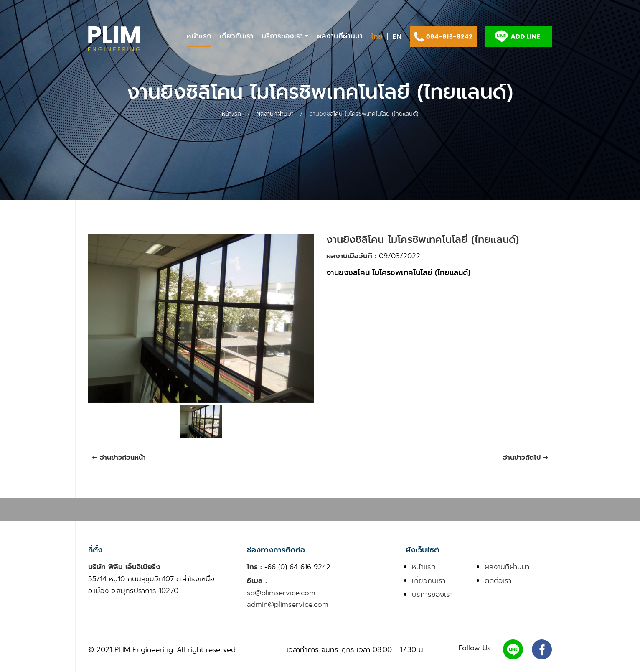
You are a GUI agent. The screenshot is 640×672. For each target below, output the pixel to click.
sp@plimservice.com (281, 593)
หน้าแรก (199, 36)
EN (397, 37)
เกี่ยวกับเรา (236, 36)
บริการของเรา (282, 36)
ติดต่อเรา (498, 580)
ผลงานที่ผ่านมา (340, 36)
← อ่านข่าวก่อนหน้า (119, 458)
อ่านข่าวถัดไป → (526, 458)
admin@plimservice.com (288, 604)
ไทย (377, 37)
